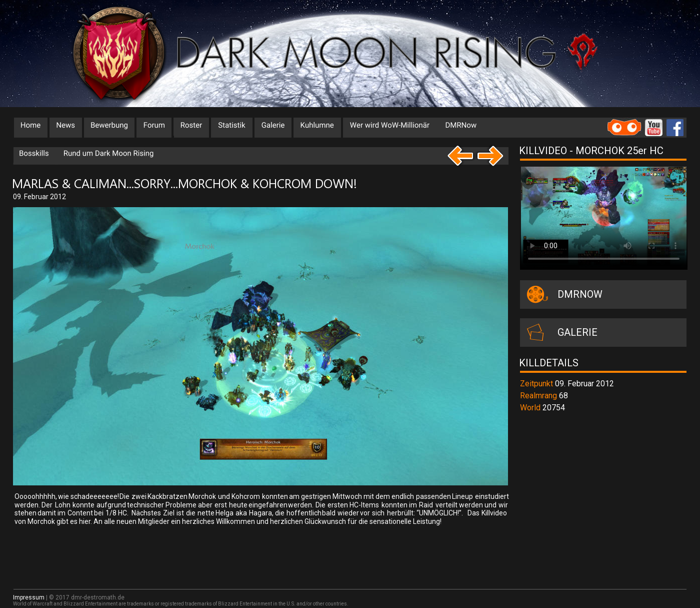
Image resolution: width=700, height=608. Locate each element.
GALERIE (577, 332)
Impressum (29, 597)
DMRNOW (580, 294)
